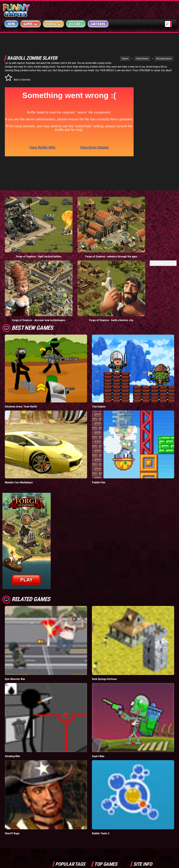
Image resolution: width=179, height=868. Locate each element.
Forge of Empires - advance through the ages (68, 215)
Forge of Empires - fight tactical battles (24, 215)
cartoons (77, 793)
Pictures (76, 24)
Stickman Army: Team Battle (21, 308)
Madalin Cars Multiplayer (19, 384)
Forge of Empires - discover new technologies (111, 215)
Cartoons (98, 24)
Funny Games (122, 59)
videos (59, 778)
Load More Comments (163, 223)
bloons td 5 (61, 800)
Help (138, 794)
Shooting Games (144, 59)
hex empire (77, 800)
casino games (62, 786)
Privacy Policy (144, 786)
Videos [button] (54, 24)
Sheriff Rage (12, 735)
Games (105, 59)
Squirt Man (98, 658)
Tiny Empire (99, 308)
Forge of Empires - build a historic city (155, 215)
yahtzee (78, 786)
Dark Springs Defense (104, 581)
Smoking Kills (12, 658)
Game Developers (146, 801)
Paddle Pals (99, 384)
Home (11, 24)
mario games (74, 778)
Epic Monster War (15, 581)
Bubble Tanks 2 (101, 735)
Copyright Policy (146, 779)
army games (61, 793)
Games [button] (31, 24)
